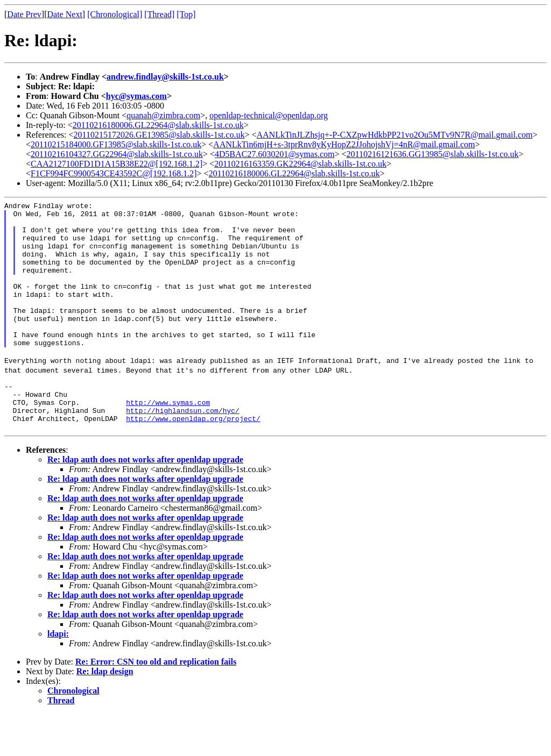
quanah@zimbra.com (163, 115)
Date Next (65, 14)
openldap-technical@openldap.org (269, 115)
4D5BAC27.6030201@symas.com (275, 154)
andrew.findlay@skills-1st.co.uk (165, 77)
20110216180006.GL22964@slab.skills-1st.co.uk (158, 125)
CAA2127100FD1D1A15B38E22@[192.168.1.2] (116, 164)
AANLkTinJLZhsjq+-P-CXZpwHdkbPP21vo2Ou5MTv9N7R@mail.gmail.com (395, 135)
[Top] (186, 14)
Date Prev (24, 14)
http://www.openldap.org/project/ (193, 459)
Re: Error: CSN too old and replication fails (156, 704)
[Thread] (159, 14)
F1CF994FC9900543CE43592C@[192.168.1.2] (114, 173)
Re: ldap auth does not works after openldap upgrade (145, 501)
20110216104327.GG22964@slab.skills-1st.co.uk (117, 154)
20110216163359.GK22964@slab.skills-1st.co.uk (300, 164)
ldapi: (58, 676)
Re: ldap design (105, 713)
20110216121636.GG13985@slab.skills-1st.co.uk (433, 154)
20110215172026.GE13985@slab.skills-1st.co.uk (159, 135)
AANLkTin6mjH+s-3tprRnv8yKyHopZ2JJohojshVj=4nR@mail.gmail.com (344, 144)
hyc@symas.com (136, 96)
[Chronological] (115, 14)
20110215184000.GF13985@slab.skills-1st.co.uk (116, 144)
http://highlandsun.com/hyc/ (183, 449)
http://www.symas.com (168, 439)
